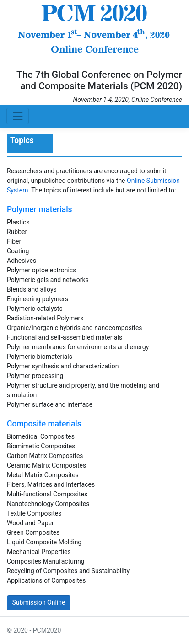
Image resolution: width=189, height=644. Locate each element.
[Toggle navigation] (18, 116)
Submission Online (39, 602)
